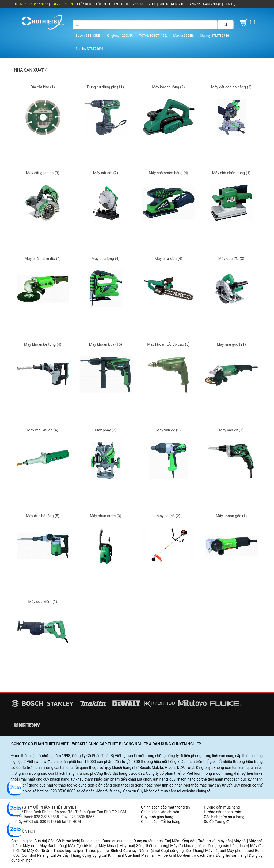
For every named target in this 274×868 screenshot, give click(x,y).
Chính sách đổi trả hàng (161, 822)
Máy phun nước (240, 851)
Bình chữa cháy (124, 851)
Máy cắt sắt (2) (106, 173)
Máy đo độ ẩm (39, 851)
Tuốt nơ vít (207, 841)
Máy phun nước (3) (106, 516)
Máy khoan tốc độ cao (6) (168, 344)
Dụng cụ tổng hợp (148, 841)
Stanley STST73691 (90, 49)
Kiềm (176, 841)
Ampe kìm (166, 855)
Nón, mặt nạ (149, 851)
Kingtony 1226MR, (120, 36)
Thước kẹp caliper (68, 851)
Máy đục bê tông (82, 846)
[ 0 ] (247, 22)
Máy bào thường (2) (168, 87)
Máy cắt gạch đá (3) (43, 173)
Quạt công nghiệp (176, 851)
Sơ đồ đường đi (217, 822)
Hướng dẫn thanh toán (222, 812)
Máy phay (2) (106, 430)
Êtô (167, 841)
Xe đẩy (63, 855)
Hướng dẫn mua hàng (222, 807)
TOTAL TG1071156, (153, 36)
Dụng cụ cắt (91, 841)
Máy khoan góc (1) (231, 516)
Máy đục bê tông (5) (43, 516)
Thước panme (97, 851)
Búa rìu (40, 841)
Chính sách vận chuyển (160, 812)
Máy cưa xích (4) (168, 259)
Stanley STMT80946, (215, 36)
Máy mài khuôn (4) (43, 430)
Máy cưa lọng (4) (106, 259)
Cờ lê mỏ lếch (68, 841)
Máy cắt (240, 841)
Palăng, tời (46, 855)
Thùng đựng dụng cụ (88, 855)
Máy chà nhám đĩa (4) (43, 259)
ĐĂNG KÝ (194, 4)
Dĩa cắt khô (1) (43, 87)
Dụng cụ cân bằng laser (228, 846)
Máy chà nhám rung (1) (231, 173)
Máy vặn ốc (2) (169, 430)
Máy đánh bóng (53, 846)
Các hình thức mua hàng (224, 817)
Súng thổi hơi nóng (152, 846)
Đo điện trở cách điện (195, 855)
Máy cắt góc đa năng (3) (231, 87)
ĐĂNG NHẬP (212, 4)
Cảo (51, 841)
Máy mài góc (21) (231, 344)
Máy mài (127, 846)
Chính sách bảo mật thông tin (165, 807)
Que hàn (132, 855)
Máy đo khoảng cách (188, 846)
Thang (198, 851)
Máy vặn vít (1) (231, 430)
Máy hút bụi (215, 851)
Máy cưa (30, 846)
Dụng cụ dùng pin (117, 841)
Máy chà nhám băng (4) (168, 173)
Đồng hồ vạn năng (231, 855)
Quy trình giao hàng (157, 817)
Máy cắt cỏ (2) (168, 516)
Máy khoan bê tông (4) (43, 344)
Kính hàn (115, 855)
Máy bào (225, 841)
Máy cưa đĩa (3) (231, 259)
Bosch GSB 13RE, (88, 36)
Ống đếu (189, 841)
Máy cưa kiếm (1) (43, 602)
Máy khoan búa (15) (106, 344)
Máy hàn (149, 855)
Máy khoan (108, 846)
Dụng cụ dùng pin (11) (106, 87)
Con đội (28, 855)
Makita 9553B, (184, 36)
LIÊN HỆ (229, 4)
